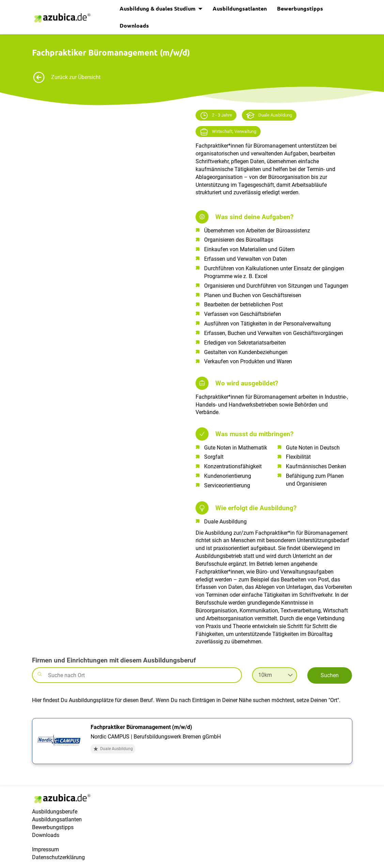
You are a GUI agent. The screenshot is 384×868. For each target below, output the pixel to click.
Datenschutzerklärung (58, 857)
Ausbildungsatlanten (240, 8)
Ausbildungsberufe (55, 812)
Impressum (45, 849)
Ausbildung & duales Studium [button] (158, 8)
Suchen (330, 675)
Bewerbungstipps (300, 8)
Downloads (134, 25)
